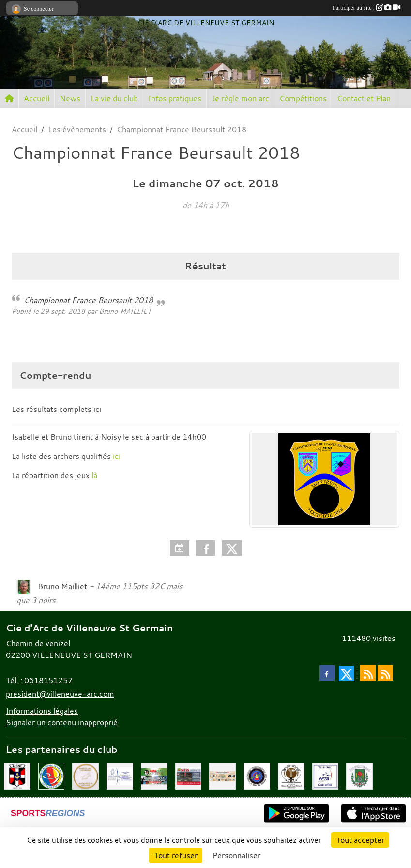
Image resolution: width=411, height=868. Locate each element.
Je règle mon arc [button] (240, 98)
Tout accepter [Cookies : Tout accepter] (360, 840)
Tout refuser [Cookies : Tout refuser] (176, 855)
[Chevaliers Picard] (85, 776)
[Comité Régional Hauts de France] (52, 776)
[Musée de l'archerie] (120, 776)
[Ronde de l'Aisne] (17, 776)
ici (96, 409)
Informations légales (42, 711)
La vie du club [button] (114, 98)
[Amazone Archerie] (154, 776)
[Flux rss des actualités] (368, 673)
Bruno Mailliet (62, 586)
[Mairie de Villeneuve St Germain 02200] (359, 776)
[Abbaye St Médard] (291, 776)
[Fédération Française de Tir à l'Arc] (326, 776)
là (94, 475)
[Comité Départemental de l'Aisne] (257, 776)
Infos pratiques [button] (175, 98)
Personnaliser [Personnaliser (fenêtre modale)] (236, 855)
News (70, 98)
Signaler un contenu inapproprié (62, 722)
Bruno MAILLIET (125, 311)
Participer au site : (366, 8)
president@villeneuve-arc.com (60, 694)
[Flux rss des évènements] (385, 673)
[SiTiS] (189, 776)
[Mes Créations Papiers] (222, 776)
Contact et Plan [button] (364, 98)
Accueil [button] (37, 98)
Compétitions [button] (303, 98)
